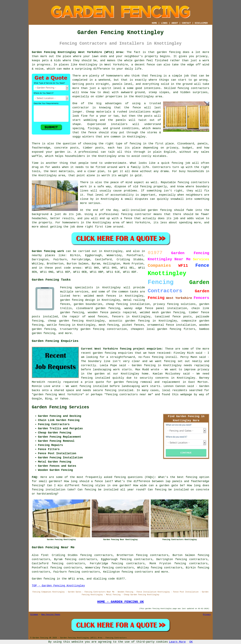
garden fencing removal (133, 382)
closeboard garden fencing (98, 308)
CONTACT (186, 23)
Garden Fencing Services (60, 407)
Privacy (207, 615)
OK (191, 642)
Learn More (177, 642)
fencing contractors (193, 88)
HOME (154, 23)
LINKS (164, 23)
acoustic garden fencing (129, 321)
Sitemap (34, 615)
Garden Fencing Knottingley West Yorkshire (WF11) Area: (78, 52)
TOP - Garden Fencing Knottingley (58, 586)
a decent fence (143, 65)
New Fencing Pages (51, 615)
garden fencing (160, 210)
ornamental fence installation (172, 325)
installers (119, 124)
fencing (177, 163)
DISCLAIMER (201, 23)
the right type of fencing (120, 144)
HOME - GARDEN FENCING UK (120, 602)
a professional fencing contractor (123, 214)
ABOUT (175, 23)
